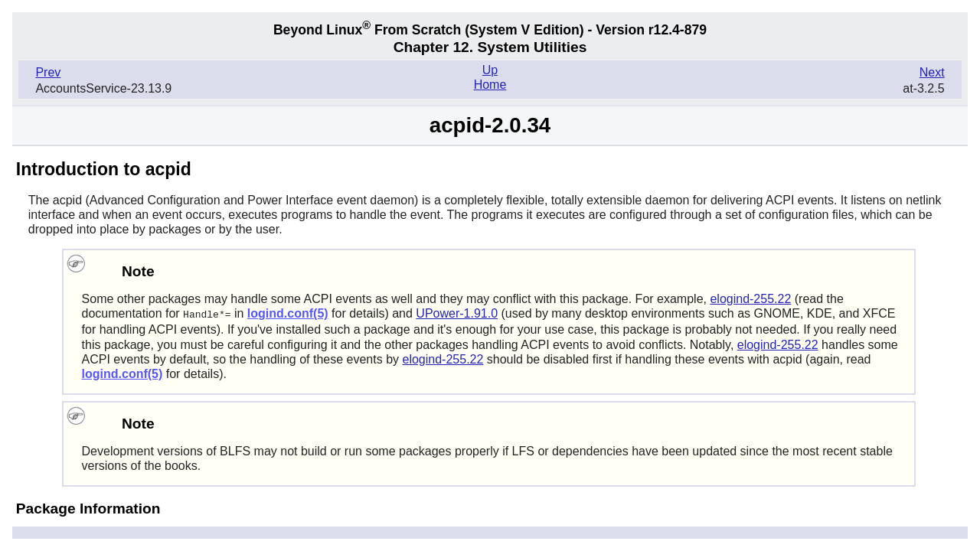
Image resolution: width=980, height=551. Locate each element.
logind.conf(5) (288, 313)
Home (490, 85)
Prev (48, 72)
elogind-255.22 (750, 299)
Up (490, 70)
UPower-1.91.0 (457, 313)
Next (932, 72)
